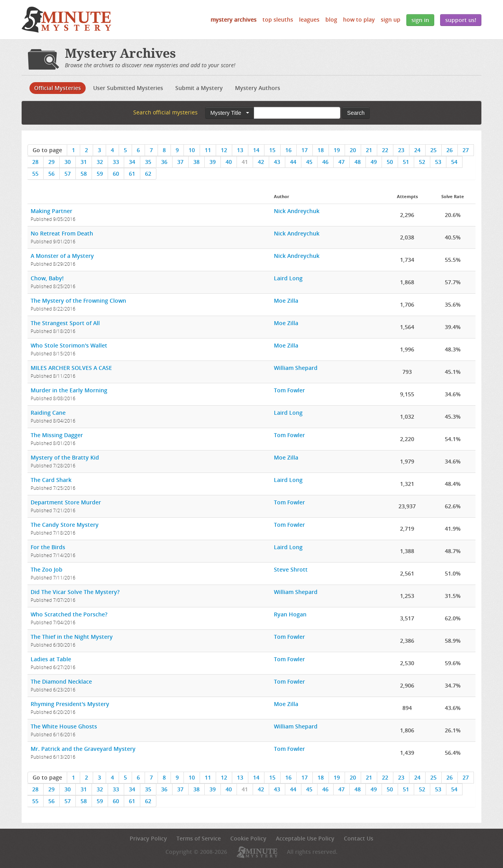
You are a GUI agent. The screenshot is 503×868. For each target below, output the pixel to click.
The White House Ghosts (64, 726)
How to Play (359, 19)
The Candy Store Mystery (65, 525)
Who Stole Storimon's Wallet (69, 345)
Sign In (420, 20)
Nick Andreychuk (297, 211)
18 (321, 150)
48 (358, 162)
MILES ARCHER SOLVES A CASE (71, 368)
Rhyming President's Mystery (70, 704)
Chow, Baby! (47, 278)
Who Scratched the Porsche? (69, 614)
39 (213, 162)
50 (390, 162)
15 (272, 150)
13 (240, 150)
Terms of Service (199, 838)
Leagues (309, 19)
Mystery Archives (234, 19)
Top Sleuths (278, 19)
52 (422, 162)
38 (196, 162)
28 (35, 162)
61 (132, 174)
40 (229, 162)
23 (401, 150)
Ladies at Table (51, 659)
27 (466, 150)
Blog (331, 19)
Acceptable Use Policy (305, 838)
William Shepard (296, 368)
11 (208, 150)
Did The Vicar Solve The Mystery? (75, 592)
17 (305, 150)
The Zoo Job (47, 569)
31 (84, 162)
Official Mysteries (58, 88)
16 (288, 150)
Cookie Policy (248, 838)
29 (51, 162)
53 (438, 162)
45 (309, 162)
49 (374, 162)
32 (100, 162)
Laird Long (288, 278)
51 (406, 162)
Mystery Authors (258, 88)
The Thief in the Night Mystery (72, 637)
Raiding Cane (48, 413)
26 (450, 150)
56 (51, 174)
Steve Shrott (291, 569)
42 (261, 162)
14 (256, 150)
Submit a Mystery (199, 88)
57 (68, 174)
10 (192, 150)
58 (84, 174)
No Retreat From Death (62, 233)
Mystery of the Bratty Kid (65, 457)
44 (293, 162)
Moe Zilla (286, 301)
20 (353, 150)
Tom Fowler (289, 390)
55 (35, 174)
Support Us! (461, 20)
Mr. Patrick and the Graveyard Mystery (83, 749)
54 (454, 162)
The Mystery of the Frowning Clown (78, 301)
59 (100, 174)
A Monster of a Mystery (62, 256)
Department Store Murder (66, 502)
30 (68, 162)
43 (277, 162)
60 (116, 174)
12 (224, 150)
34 (132, 162)
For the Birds (48, 547)
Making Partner (51, 211)
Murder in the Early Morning (69, 390)
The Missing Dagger (57, 435)
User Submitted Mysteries (128, 88)
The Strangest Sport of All (65, 323)
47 (341, 162)
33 (116, 162)
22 (385, 150)
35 (148, 162)
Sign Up (391, 19)
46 (325, 162)
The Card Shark (51, 480)
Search (356, 113)
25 (433, 150)
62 (148, 174)
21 (369, 150)
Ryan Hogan (290, 614)
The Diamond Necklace (61, 681)
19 (337, 150)
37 (180, 162)
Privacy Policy (148, 838)
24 (417, 150)
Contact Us (359, 838)
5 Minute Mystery (66, 20)
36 (164, 162)
